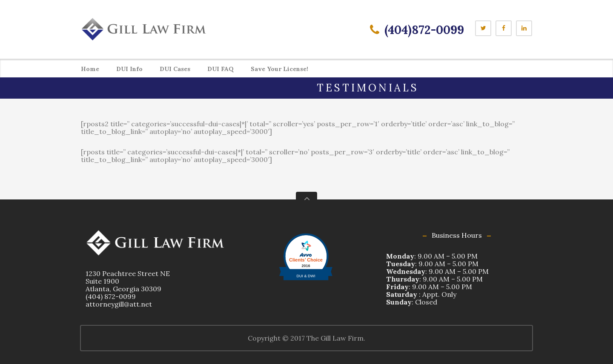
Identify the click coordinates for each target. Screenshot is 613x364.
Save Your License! (279, 69)
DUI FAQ (221, 69)
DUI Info (129, 69)
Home (90, 69)
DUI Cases (175, 69)
